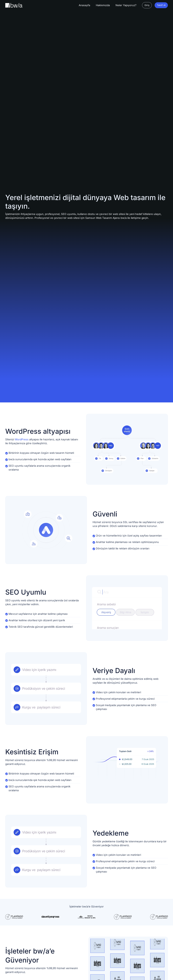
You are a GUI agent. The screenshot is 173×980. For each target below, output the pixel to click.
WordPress (22, 439)
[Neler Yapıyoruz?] (126, 5)
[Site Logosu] (14, 5)
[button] (147, 5)
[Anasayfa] (84, 5)
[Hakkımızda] (103, 5)
